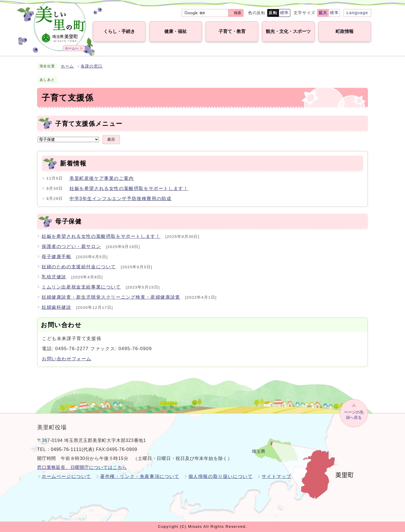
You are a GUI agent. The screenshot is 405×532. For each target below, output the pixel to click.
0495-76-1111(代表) (73, 449)
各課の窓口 (92, 66)
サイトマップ (276, 476)
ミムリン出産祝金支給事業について (81, 287)
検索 (238, 13)
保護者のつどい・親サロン (71, 246)
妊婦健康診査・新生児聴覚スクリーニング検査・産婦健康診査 (111, 297)
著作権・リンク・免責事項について (140, 476)
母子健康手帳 (57, 257)
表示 (111, 139)
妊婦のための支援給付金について (79, 267)
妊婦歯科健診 (57, 307)
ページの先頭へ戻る (354, 415)
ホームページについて (66, 476)
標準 (284, 13)
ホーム (67, 66)
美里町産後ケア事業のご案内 (102, 178)
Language (357, 13)
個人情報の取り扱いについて (221, 476)
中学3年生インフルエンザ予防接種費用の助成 (121, 199)
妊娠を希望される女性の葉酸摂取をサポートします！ (129, 188)
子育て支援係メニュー (89, 124)
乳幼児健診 (54, 277)
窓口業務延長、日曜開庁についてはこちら (82, 467)
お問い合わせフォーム (67, 359)
